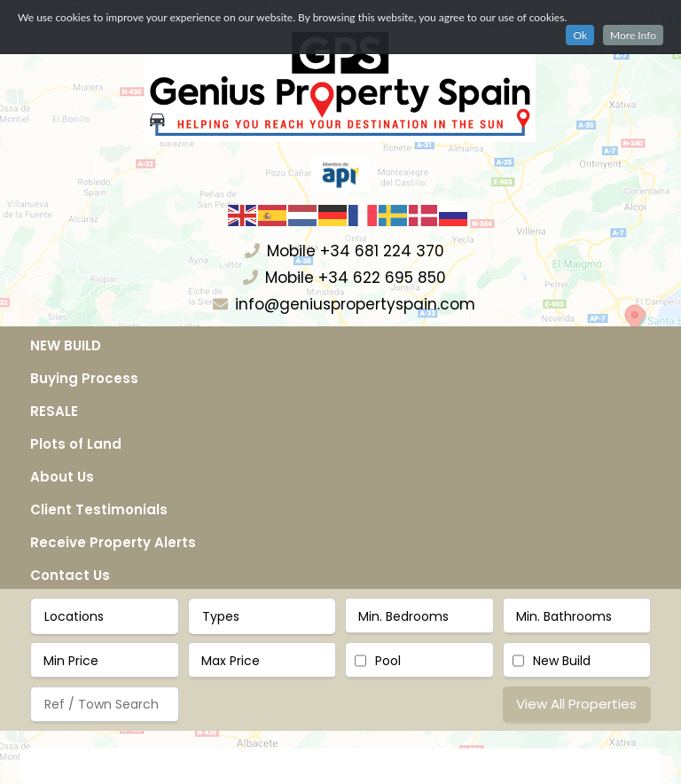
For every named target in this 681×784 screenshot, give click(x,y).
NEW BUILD (66, 345)
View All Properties (576, 704)
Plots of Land (76, 444)
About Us (62, 477)
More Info (633, 35)
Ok (580, 35)
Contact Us (70, 575)
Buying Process (84, 378)
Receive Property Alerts (113, 542)
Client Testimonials (99, 510)
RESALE (54, 411)
